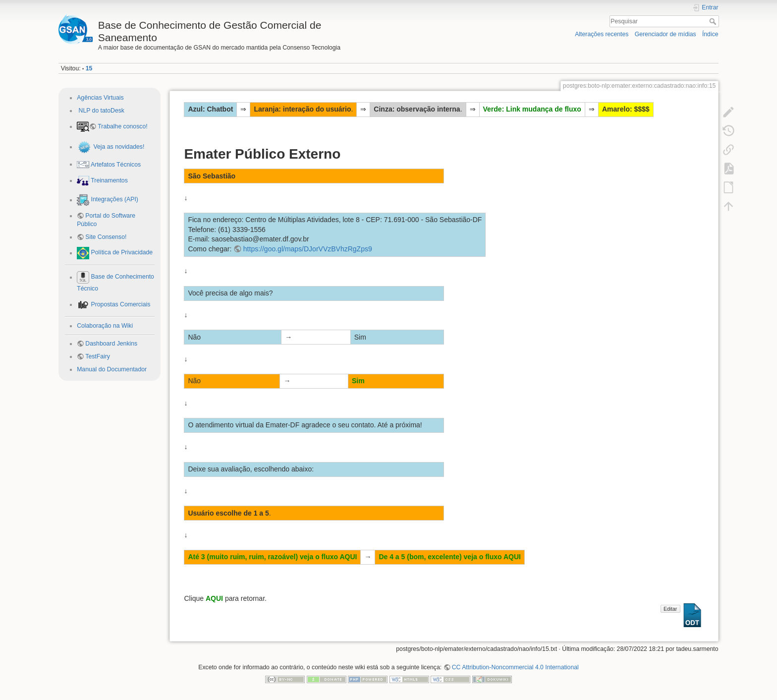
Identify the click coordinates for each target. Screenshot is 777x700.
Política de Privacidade (121, 253)
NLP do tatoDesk (101, 111)
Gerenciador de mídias (666, 34)
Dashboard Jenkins (111, 344)
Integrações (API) (114, 200)
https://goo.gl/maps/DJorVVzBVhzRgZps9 (308, 249)
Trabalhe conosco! (122, 126)
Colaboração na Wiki (105, 326)
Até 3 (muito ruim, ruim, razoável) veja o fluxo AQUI (272, 557)
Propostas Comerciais (120, 304)
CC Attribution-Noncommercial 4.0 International (515, 667)
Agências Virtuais (100, 98)
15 (89, 68)
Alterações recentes (602, 34)
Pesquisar (714, 21)
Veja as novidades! (118, 147)
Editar (670, 609)
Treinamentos (109, 180)
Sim (358, 381)
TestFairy (98, 356)
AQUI (214, 598)
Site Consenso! (106, 237)
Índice (710, 34)
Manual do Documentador (112, 369)
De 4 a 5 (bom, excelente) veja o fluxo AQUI (450, 557)
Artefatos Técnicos (115, 164)
